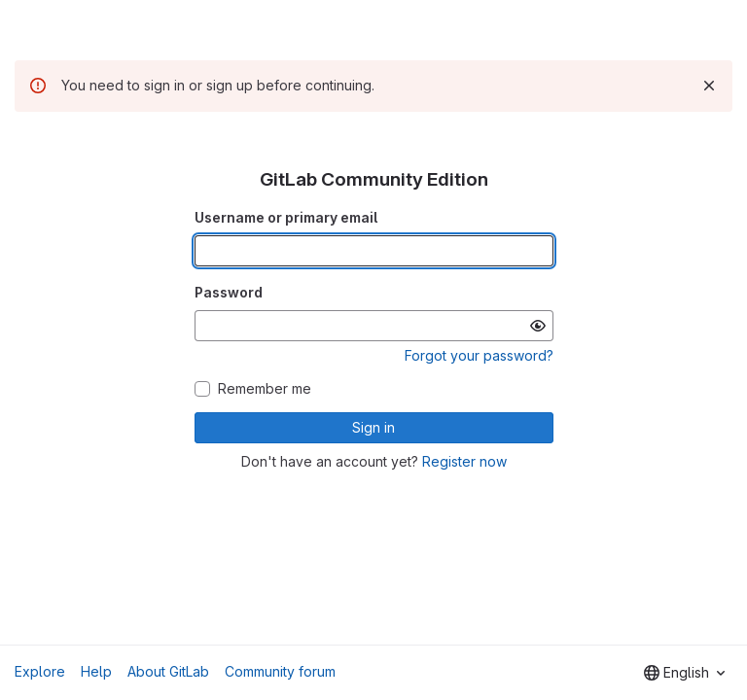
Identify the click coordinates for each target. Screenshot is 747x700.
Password (229, 292)
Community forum (280, 671)
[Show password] (538, 326)
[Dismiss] (709, 86)
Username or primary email (286, 217)
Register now (464, 461)
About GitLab (168, 671)
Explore (40, 671)
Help (96, 671)
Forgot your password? (479, 355)
